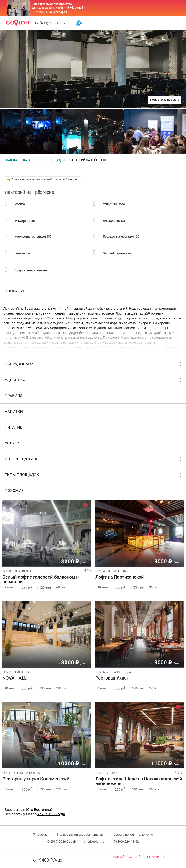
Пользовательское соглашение (80, 834)
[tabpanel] (47, 534)
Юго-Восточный (39, 810)
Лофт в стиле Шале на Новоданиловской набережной (139, 781)
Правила (94, 397)
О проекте (40, 834)
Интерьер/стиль (94, 460)
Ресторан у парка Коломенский (36, 779)
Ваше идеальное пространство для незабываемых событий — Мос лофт (58, 6)
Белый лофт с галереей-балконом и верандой (40, 580)
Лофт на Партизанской (120, 577)
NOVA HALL (14, 678)
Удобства (94, 381)
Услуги (94, 444)
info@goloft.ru (94, 842)
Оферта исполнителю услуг (133, 834)
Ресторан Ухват (112, 678)
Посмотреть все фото (165, 100)
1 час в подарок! (57, 12)
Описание (94, 292)
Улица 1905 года (51, 814)
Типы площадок (94, 476)
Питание (94, 428)
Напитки (94, 413)
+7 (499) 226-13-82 (50, 23)
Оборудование (94, 365)
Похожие (94, 492)
